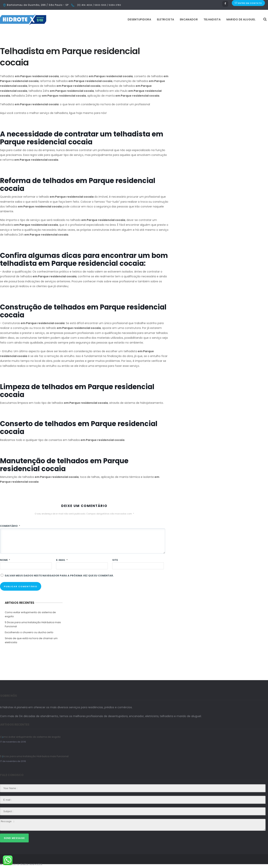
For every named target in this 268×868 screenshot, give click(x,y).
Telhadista (164, 19)
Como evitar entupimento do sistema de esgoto (30, 614)
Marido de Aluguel (193, 19)
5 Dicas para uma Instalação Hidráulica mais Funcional (33, 624)
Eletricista (117, 19)
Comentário (10, 526)
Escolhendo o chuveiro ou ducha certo (29, 632)
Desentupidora (91, 19)
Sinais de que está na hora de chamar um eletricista (31, 640)
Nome (5, 560)
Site (115, 560)
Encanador (140, 19)
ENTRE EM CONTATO (248, 5)
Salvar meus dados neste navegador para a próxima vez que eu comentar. (59, 576)
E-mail (62, 560)
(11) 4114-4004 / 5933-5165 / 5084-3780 (99, 5)
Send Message (14, 838)
